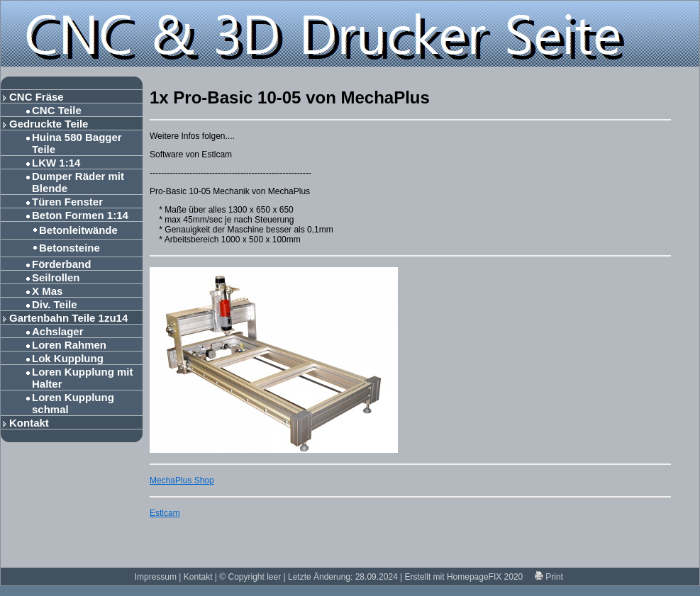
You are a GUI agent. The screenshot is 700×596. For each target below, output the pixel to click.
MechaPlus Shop (182, 480)
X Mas (47, 291)
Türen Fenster (67, 202)
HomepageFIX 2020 (485, 577)
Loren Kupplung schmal (73, 403)
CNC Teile (57, 110)
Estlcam (165, 513)
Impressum (156, 577)
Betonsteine (70, 248)
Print (549, 577)
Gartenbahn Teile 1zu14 (68, 318)
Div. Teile (55, 304)
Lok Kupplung (68, 358)
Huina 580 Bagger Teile (77, 143)
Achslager (58, 331)
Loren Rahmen (69, 345)
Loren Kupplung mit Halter (82, 378)
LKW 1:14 (56, 163)
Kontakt (29, 423)
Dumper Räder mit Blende (78, 182)
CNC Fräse (37, 97)
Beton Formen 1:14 (80, 215)
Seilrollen (56, 277)
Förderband (61, 264)
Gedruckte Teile (49, 124)
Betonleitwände (78, 230)
